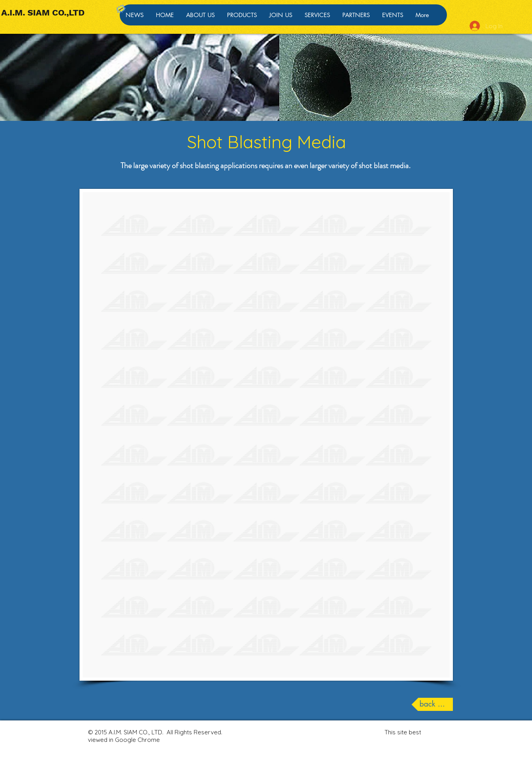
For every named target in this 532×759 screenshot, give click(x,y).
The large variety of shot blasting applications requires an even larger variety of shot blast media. (266, 166)
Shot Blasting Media (266, 142)
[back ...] (432, 704)
